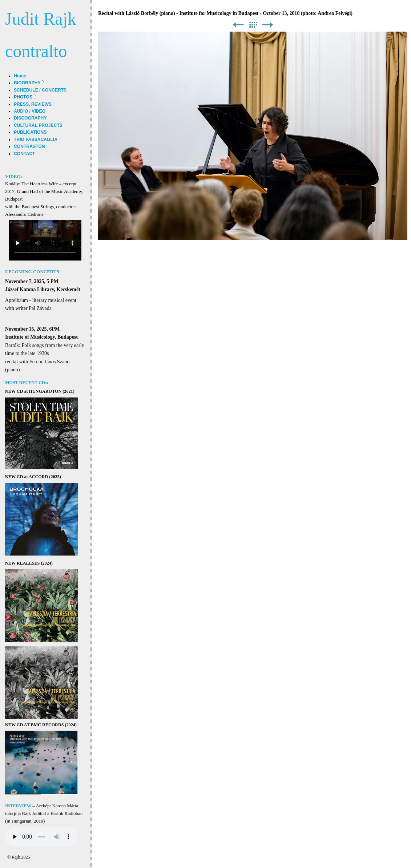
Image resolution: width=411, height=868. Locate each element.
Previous (238, 25)
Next (268, 25)
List (253, 25)
